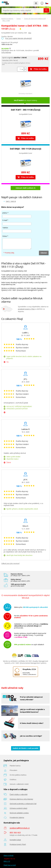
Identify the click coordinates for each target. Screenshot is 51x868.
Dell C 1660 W (11, 201)
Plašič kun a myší (10, 865)
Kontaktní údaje (15, 840)
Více (30, 33)
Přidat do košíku (38, 69)
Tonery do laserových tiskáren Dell (35, 19)
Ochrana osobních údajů (18, 808)
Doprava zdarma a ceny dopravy (21, 799)
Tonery (19, 19)
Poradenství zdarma (17, 817)
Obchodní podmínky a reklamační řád (23, 804)
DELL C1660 (6, 21)
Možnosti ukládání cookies (19, 813)
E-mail (5, 220)
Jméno (5, 213)
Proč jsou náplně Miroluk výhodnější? (19, 38)
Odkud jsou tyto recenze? (10, 563)
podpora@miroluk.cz (20, 828)
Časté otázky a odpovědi (19, 794)
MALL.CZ (7, 861)
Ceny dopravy (6, 52)
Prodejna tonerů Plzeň (18, 844)
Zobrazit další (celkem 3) (25, 188)
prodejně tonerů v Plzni (26, 309)
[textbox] (23, 10)
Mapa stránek (8, 855)
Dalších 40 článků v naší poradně (25, 748)
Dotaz (5, 236)
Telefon (5, 228)
